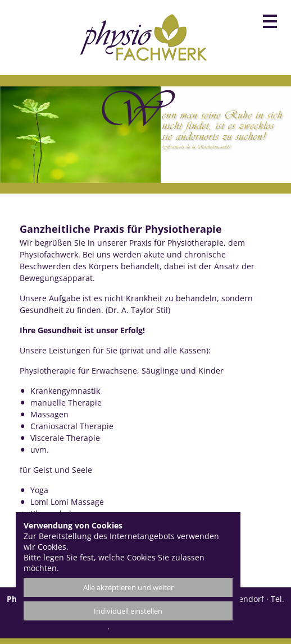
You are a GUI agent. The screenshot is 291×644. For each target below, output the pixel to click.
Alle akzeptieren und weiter (128, 587)
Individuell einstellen (128, 611)
